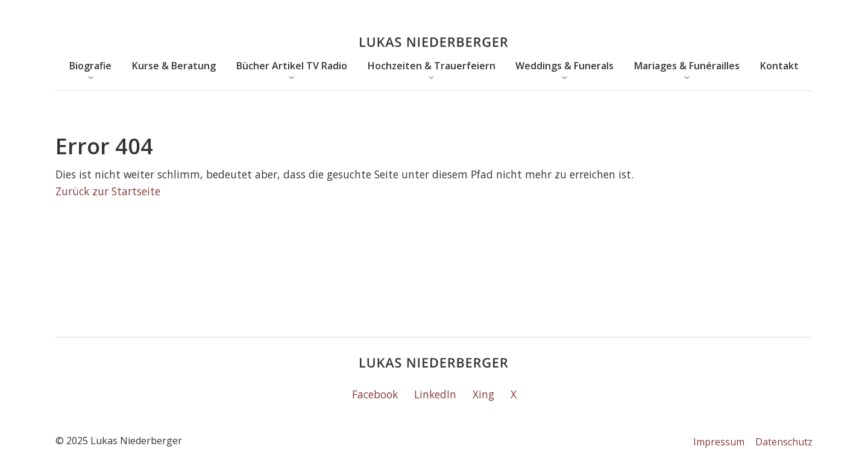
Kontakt (779, 66)
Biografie (90, 66)
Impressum (719, 442)
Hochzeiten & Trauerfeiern (432, 66)
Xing (483, 394)
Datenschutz (784, 442)
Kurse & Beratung (174, 66)
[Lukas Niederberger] (434, 42)
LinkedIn (435, 394)
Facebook (375, 394)
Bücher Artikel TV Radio (292, 66)
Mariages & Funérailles (687, 66)
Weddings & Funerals (565, 66)
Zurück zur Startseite (108, 191)
